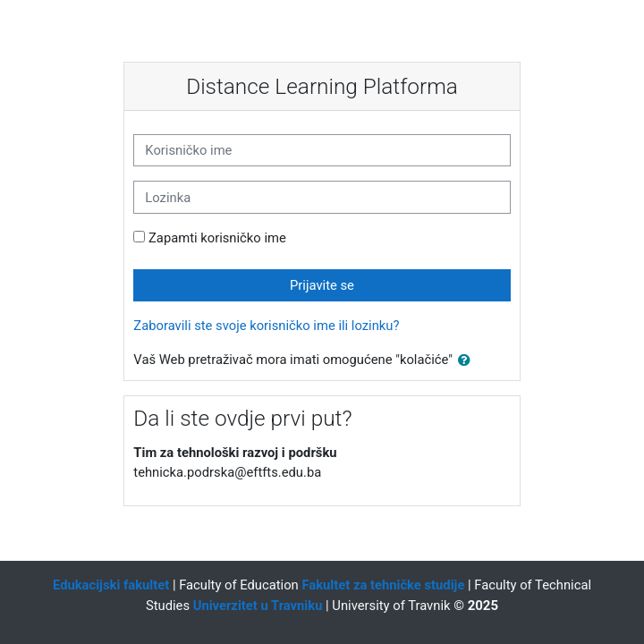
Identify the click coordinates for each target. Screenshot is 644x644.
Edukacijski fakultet (111, 585)
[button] (468, 360)
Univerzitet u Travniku (258, 606)
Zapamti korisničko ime (217, 238)
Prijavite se (322, 285)
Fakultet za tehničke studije (383, 585)
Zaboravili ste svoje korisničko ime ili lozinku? (266, 326)
